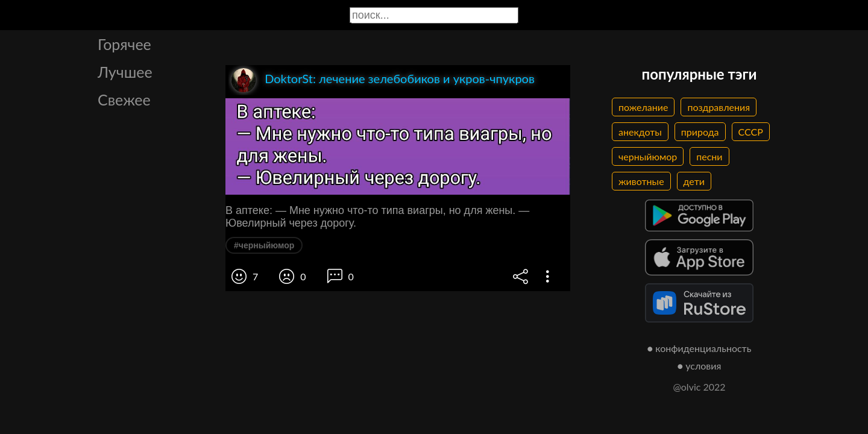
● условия (700, 366)
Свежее (124, 99)
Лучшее (125, 72)
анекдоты (640, 132)
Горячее (124, 44)
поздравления (719, 107)
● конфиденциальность (700, 348)
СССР (751, 132)
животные (641, 181)
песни (709, 156)
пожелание (643, 107)
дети (694, 181)
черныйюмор (648, 156)
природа (700, 132)
